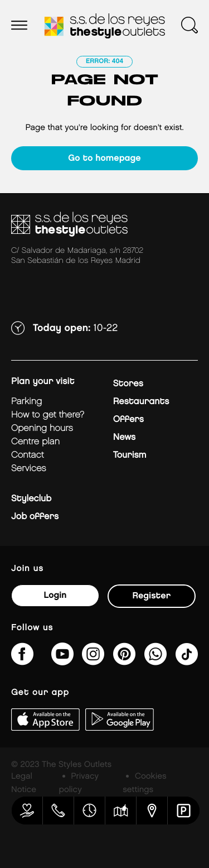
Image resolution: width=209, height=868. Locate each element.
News (124, 437)
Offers (128, 419)
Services (29, 469)
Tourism (130, 455)
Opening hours (42, 428)
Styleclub (31, 499)
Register (152, 596)
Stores (128, 384)
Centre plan (35, 442)
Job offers (35, 517)
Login (55, 595)
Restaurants (141, 402)
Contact (28, 455)
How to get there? (48, 415)
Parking (26, 402)
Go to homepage (104, 158)
